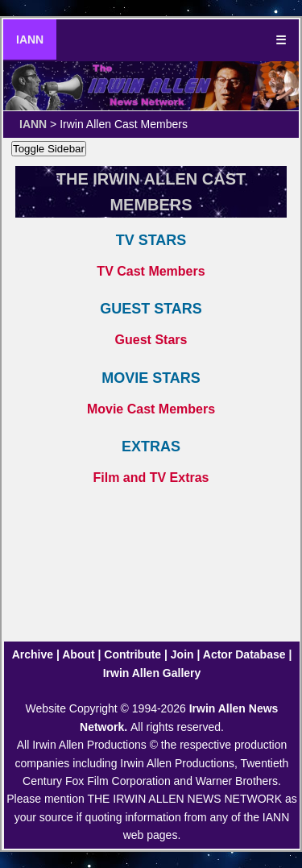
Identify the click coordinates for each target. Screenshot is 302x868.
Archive (33, 654)
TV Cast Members (151, 271)
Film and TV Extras (151, 478)
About (78, 654)
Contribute (132, 654)
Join (182, 654)
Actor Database (244, 654)
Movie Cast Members (151, 409)
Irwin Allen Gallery (152, 673)
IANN (30, 39)
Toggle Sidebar (49, 149)
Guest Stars (151, 340)
